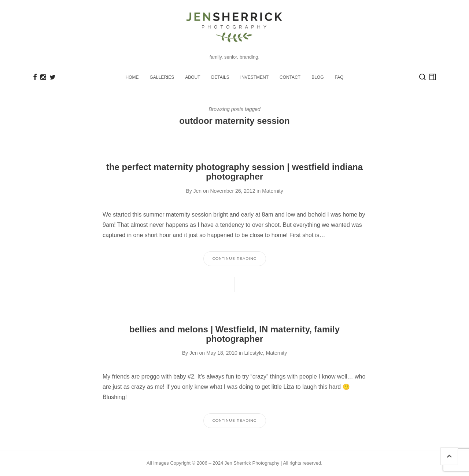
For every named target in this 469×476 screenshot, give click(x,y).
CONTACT (290, 77)
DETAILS (220, 77)
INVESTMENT (254, 77)
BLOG (317, 77)
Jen (198, 191)
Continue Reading (235, 259)
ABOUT (193, 77)
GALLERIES (162, 77)
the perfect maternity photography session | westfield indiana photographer (234, 172)
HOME (132, 77)
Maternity (273, 191)
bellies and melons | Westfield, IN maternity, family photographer (234, 334)
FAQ (339, 77)
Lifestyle (253, 353)
